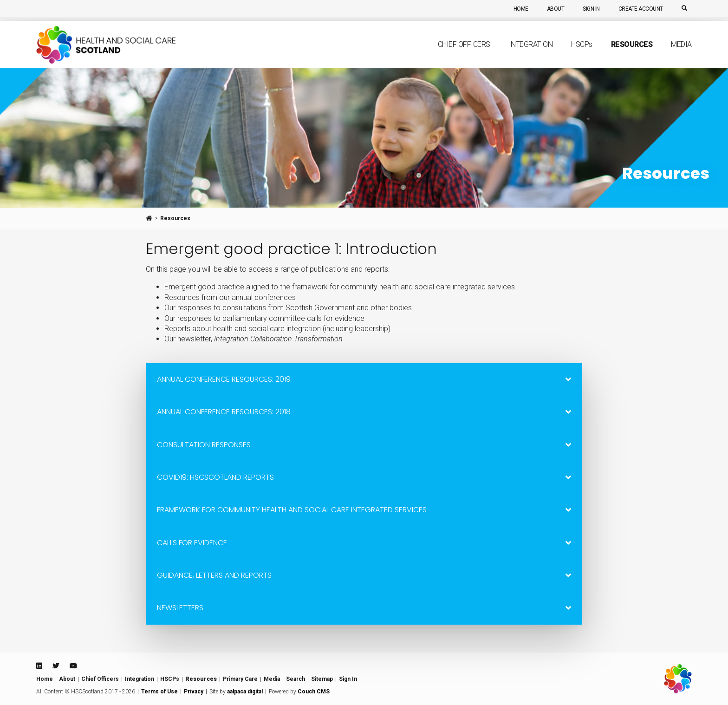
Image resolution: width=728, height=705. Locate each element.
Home (521, 9)
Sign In (591, 9)
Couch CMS (314, 692)
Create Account (641, 9)
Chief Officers (464, 54)
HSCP (582, 54)
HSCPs (170, 679)
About (556, 9)
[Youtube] (73, 666)
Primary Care (240, 679)
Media (681, 54)
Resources (632, 54)
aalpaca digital (245, 692)
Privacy (194, 692)
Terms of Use (159, 692)
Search (296, 679)
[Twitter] (56, 666)
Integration (531, 54)
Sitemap (322, 679)
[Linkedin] (39, 666)
